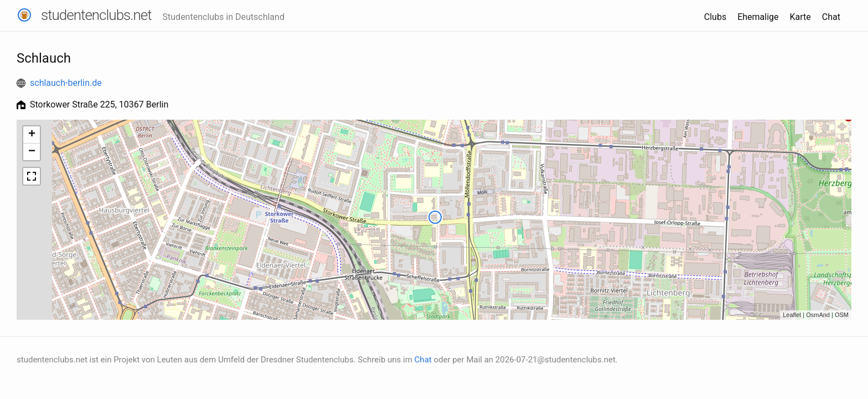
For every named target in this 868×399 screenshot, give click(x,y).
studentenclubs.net (96, 15)
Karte (800, 17)
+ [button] (32, 135)
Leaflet (792, 315)
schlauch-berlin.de (66, 83)
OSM (842, 315)
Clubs (715, 17)
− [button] (32, 152)
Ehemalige (758, 17)
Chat (831, 17)
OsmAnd (818, 315)
